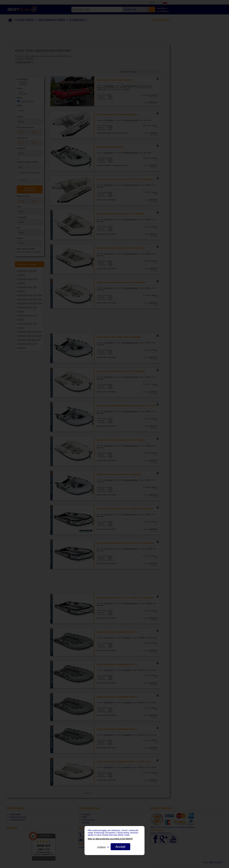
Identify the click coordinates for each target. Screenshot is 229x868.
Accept (120, 847)
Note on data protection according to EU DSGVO (110, 839)
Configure (101, 847)
